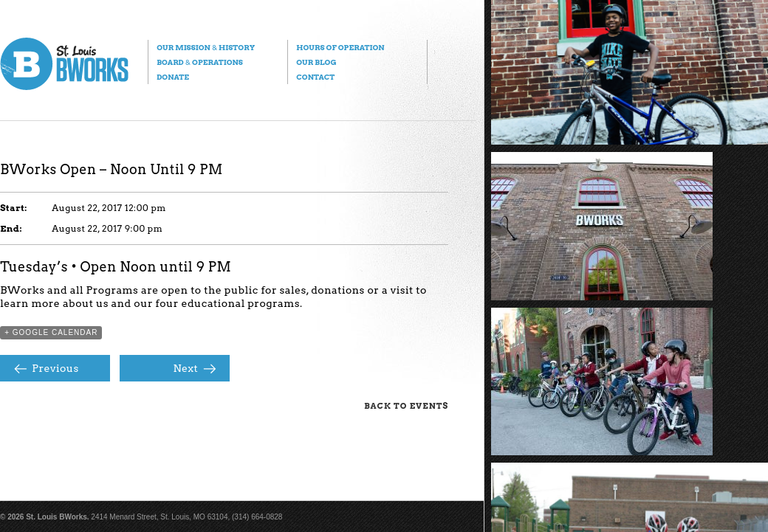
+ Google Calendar (51, 332)
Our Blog (316, 62)
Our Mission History (206, 47)
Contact (315, 77)
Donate (173, 77)
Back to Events (406, 406)
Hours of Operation (340, 47)
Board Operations (200, 62)
